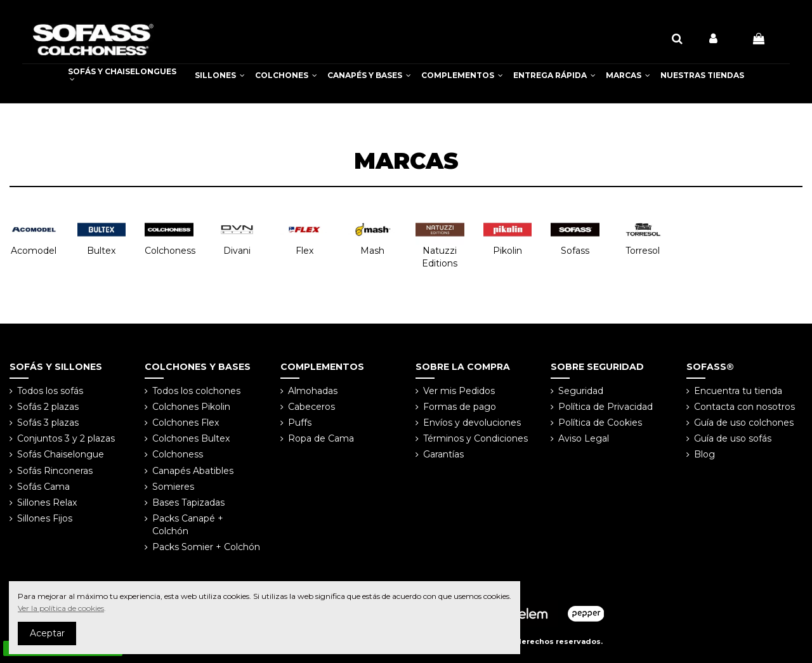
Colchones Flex (186, 423)
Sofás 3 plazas (48, 423)
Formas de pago (460, 407)
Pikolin (507, 251)
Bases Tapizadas (188, 502)
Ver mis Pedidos (459, 391)
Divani (237, 251)
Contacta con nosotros (744, 407)
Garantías (443, 454)
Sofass (575, 251)
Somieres (173, 487)
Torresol (643, 251)
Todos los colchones (196, 391)
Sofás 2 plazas (48, 407)
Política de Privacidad (606, 407)
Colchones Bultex (191, 438)
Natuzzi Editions (440, 257)
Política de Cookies (600, 423)
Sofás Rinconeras (55, 471)
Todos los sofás (50, 391)
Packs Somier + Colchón (206, 547)
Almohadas (313, 391)
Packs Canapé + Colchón (188, 525)
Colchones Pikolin (191, 407)
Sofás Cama (43, 487)
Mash (372, 251)
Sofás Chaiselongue (61, 454)
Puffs (300, 423)
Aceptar (47, 633)
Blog (704, 454)
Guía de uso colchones (744, 423)
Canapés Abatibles (193, 471)
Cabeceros (311, 407)
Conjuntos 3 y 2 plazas (66, 438)
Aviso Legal (584, 438)
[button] (220, 75)
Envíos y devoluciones (472, 423)
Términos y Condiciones (475, 438)
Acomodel (34, 251)
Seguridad (581, 391)
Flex (304, 251)
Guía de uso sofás (733, 438)
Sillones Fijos (45, 518)
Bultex (101, 251)
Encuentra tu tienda (738, 391)
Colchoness (170, 251)
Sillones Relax (47, 502)
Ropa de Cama (321, 438)
